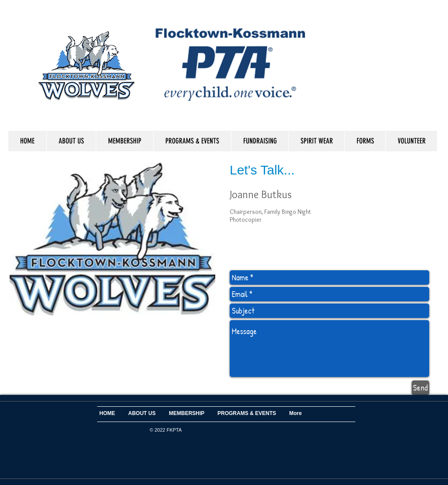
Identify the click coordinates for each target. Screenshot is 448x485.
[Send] (420, 388)
